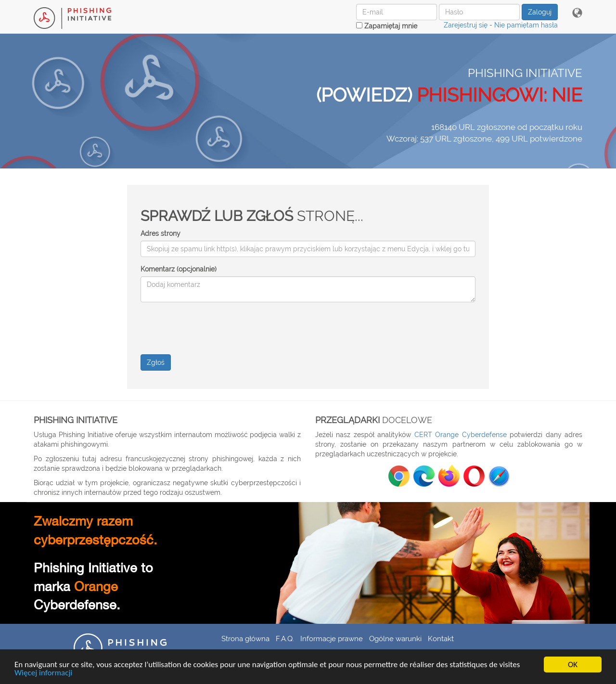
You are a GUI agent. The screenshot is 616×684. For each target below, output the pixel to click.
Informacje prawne (332, 639)
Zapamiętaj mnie (387, 26)
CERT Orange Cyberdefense (461, 435)
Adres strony (160, 233)
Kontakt (441, 639)
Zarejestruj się (466, 25)
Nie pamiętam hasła (526, 25)
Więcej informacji (43, 673)
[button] (577, 13)
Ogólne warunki (395, 639)
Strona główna (245, 639)
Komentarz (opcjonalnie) (179, 269)
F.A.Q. (285, 639)
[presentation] (214, 328)
